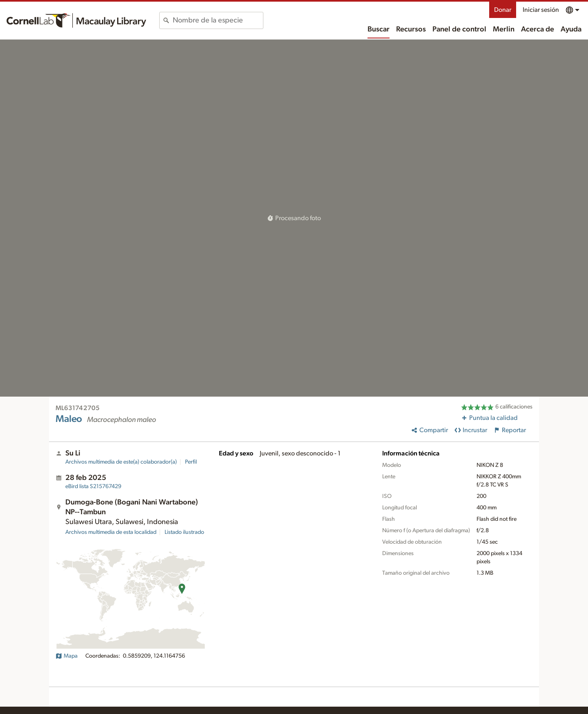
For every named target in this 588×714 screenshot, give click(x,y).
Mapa (67, 656)
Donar (503, 10)
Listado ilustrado (184, 532)
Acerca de (538, 29)
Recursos (411, 29)
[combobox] (218, 20)
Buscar (379, 29)
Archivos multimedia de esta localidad (111, 532)
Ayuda (571, 29)
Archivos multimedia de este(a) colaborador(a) (121, 462)
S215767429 (93, 486)
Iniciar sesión (541, 10)
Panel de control (459, 29)
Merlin (504, 29)
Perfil (191, 462)
